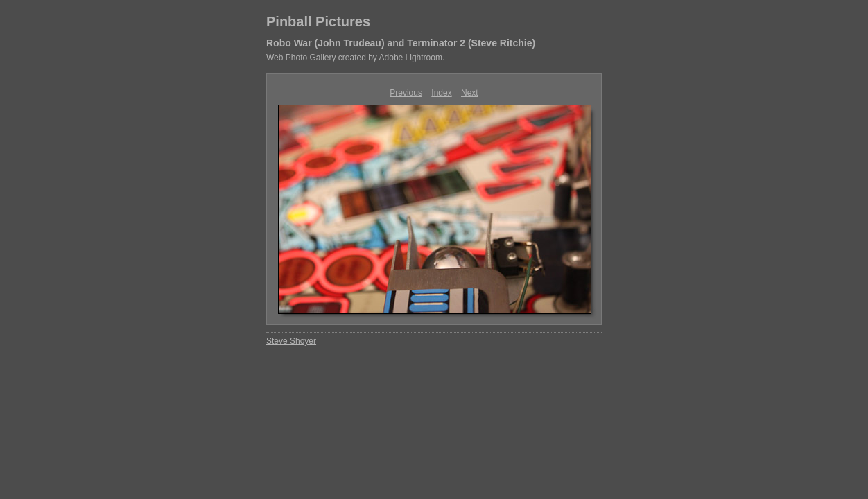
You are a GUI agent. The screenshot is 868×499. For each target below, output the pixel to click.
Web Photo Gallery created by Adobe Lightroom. (355, 58)
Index (441, 93)
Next (470, 93)
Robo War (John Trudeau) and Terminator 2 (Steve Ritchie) (401, 43)
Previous (406, 93)
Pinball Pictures (318, 21)
